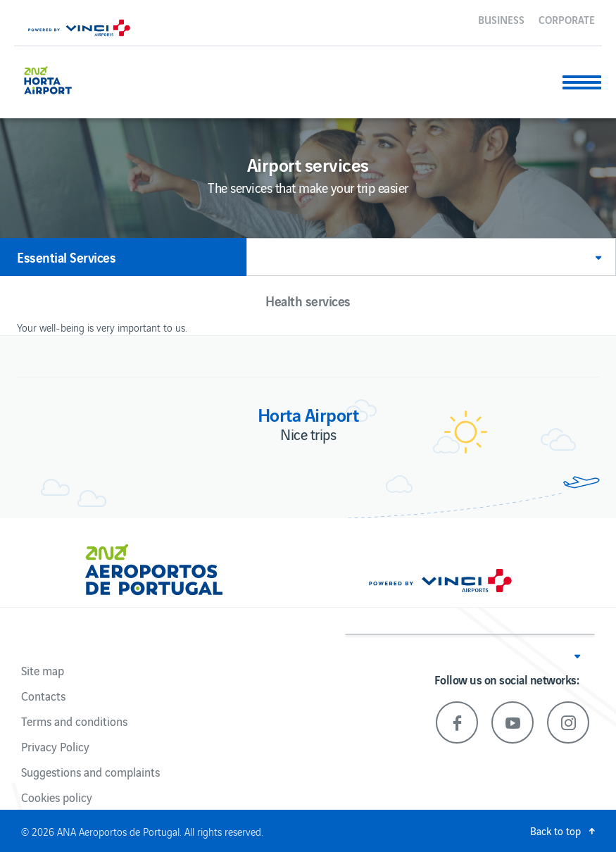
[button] (431, 257)
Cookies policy (57, 797)
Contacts (43, 696)
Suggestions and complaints (90, 772)
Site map (43, 670)
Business (501, 19)
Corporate (567, 19)
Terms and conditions (74, 721)
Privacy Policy (55, 746)
